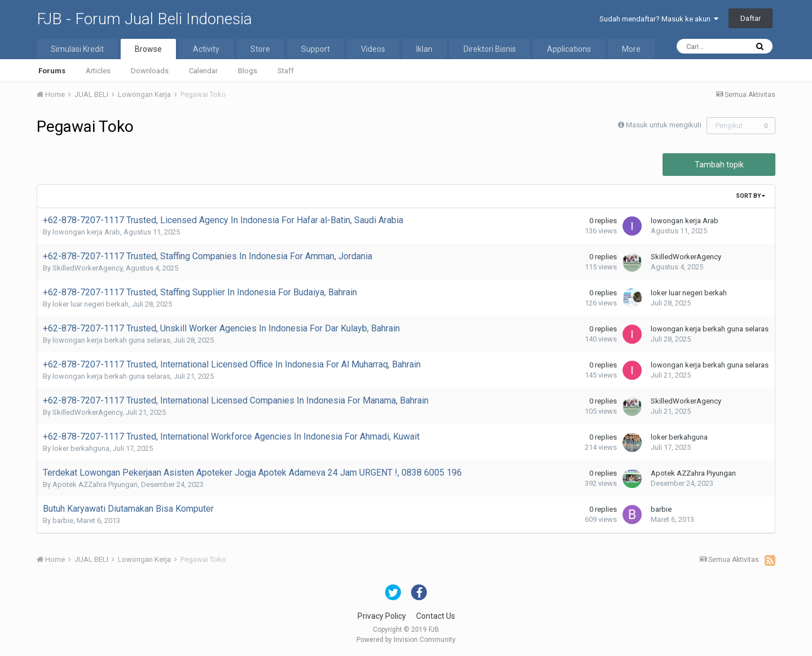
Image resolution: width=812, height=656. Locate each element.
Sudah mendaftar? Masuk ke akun (659, 19)
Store (260, 49)
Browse (148, 49)
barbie (63, 520)
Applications (569, 49)
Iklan (424, 49)
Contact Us (436, 616)
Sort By (751, 196)
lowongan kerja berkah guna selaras (111, 340)
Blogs (248, 71)
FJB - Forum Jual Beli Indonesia (144, 19)
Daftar (751, 18)
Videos (373, 49)
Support (315, 49)
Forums (52, 71)
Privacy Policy (382, 616)
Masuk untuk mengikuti (664, 125)
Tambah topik (719, 165)
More (631, 49)
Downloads (150, 71)
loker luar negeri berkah (91, 304)
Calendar (203, 71)
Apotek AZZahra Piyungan (95, 484)
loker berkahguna (81, 448)
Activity (206, 49)
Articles (98, 71)
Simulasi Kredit (77, 49)
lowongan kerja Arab (86, 232)
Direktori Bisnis (490, 49)
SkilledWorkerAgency (87, 268)
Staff (286, 71)
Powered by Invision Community (406, 640)
